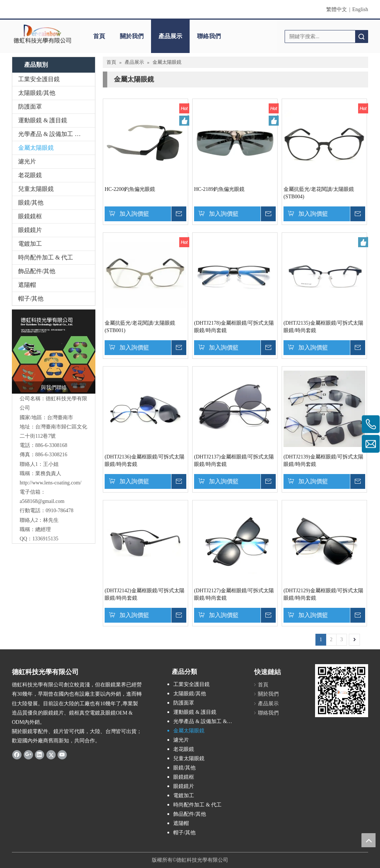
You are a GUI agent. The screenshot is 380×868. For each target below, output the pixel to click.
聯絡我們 (209, 36)
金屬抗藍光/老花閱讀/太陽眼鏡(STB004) (319, 193)
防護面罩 (30, 107)
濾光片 (27, 161)
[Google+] (28, 754)
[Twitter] (51, 754)
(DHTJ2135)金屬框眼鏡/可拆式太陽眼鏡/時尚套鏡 (323, 327)
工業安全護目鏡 (39, 79)
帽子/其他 (31, 299)
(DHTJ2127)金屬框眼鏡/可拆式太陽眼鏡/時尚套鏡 (234, 594)
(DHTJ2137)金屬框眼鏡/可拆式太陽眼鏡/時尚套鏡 (234, 460)
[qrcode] (342, 691)
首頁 (99, 36)
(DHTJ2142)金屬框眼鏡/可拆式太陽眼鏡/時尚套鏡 (145, 594)
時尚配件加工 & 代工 (46, 257)
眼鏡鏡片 (30, 230)
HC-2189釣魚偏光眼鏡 (219, 189)
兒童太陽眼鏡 (36, 189)
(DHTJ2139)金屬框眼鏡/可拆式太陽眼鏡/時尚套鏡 (323, 460)
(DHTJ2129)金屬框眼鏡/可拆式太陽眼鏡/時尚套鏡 (323, 594)
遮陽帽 (27, 285)
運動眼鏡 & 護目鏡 (43, 120)
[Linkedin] (40, 754)
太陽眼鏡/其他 (37, 93)
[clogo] (42, 34)
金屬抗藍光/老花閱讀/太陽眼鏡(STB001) (140, 327)
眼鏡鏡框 (30, 216)
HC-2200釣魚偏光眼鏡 (130, 189)
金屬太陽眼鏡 (36, 148)
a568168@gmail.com (42, 501)
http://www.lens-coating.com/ (50, 483)
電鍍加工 (30, 244)
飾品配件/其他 (37, 271)
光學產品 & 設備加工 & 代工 (55, 134)
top (368, 840)
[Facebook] (17, 754)
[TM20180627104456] (54, 352)
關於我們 (132, 36)
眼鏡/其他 (31, 203)
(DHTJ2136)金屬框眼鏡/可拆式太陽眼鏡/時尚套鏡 (145, 460)
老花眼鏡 (30, 175)
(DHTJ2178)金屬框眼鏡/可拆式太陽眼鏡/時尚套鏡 (234, 327)
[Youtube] (62, 754)
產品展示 (170, 36)
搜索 (361, 37)
